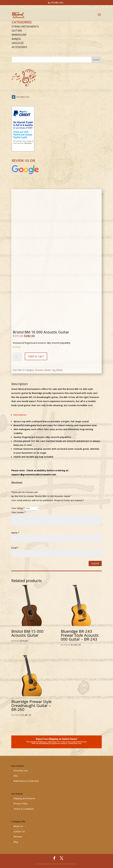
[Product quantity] (17, 357)
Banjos (16, 39)
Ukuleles (18, 43)
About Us (18, 826)
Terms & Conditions (24, 809)
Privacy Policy (20, 803)
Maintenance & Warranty (26, 781)
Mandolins (19, 35)
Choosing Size (21, 770)
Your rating (18, 508)
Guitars (17, 31)
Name (15, 533)
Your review (18, 512)
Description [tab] (20, 415)
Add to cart (36, 356)
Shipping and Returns (24, 798)
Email (15, 548)
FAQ (16, 776)
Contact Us (19, 831)
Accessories (19, 47)
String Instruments (25, 27)
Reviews (18, 836)
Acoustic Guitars (43, 370)
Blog (16, 842)
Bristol (59, 370)
